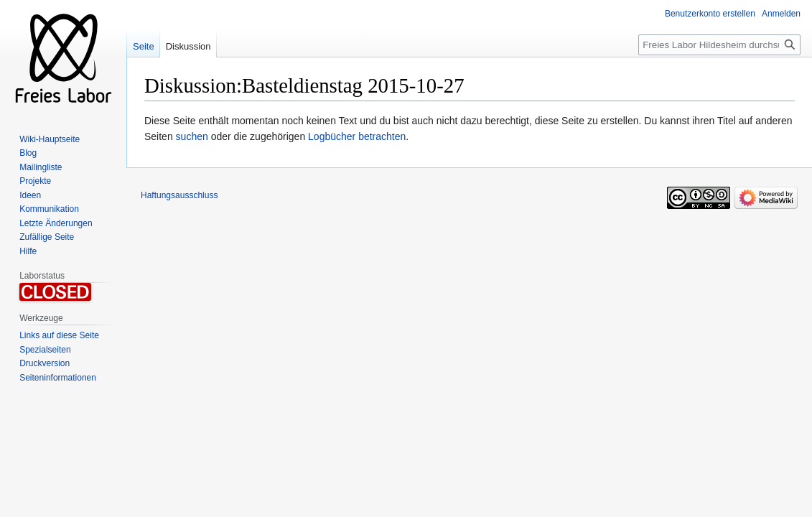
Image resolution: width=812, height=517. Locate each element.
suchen (192, 136)
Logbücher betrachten (357, 136)
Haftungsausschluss (179, 195)
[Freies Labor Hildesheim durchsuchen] (719, 45)
